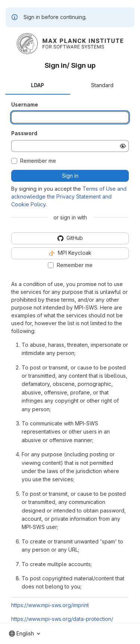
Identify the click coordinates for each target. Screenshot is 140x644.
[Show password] (123, 146)
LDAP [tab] (38, 85)
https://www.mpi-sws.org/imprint (50, 605)
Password (24, 133)
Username (25, 104)
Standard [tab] (102, 85)
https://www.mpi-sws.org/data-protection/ (62, 619)
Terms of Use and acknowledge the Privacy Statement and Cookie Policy (69, 196)
